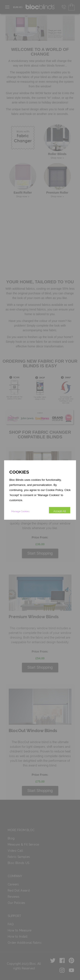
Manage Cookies (20, 511)
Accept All (60, 511)
